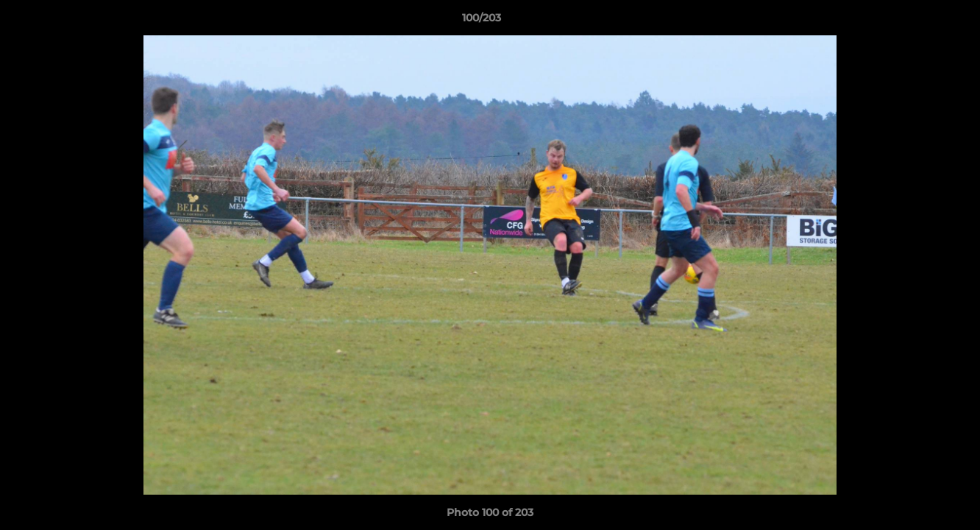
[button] (918, 21)
